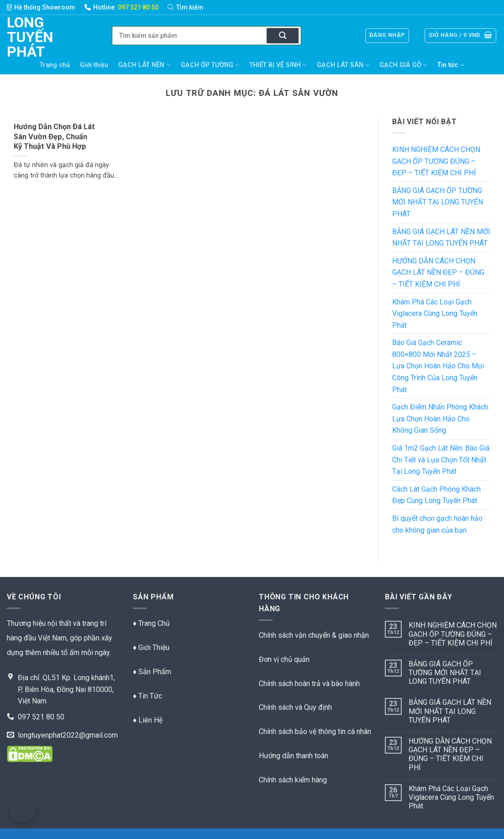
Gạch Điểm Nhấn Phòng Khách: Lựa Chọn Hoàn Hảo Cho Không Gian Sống (441, 419)
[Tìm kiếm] (190, 7)
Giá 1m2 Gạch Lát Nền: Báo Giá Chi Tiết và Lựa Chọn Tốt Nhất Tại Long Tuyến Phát (441, 460)
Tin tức (451, 65)
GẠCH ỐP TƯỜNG (210, 65)
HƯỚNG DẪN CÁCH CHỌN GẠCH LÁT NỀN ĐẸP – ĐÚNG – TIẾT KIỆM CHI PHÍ (438, 273)
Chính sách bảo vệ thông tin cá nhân (315, 732)
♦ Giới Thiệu (151, 648)
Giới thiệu (94, 65)
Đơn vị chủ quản (284, 659)
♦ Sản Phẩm (152, 672)
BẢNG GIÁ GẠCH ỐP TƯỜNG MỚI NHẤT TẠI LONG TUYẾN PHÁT (438, 202)
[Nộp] (283, 36)
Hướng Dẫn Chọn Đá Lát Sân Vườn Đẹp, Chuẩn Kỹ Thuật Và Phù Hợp (54, 136)
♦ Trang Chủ (151, 623)
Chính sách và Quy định (295, 707)
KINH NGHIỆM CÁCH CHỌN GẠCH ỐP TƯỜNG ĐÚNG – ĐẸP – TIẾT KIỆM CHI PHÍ (436, 161)
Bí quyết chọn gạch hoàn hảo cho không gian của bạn (437, 524)
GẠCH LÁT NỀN (144, 65)
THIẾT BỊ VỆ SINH (278, 65)
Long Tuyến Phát (21, 37)
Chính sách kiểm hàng (293, 780)
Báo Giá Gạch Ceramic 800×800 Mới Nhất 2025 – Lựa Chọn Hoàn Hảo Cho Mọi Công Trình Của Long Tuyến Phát (438, 366)
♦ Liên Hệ (148, 720)
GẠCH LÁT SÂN (343, 65)
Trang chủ (55, 65)
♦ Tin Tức (147, 696)
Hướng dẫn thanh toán (294, 756)
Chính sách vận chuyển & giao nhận (314, 635)
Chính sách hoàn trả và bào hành (309, 684)
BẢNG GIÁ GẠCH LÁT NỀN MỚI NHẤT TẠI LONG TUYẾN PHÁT (441, 238)
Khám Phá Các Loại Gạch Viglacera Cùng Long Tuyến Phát (435, 314)
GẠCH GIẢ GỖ (403, 65)
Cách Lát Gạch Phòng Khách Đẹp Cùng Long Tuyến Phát (436, 495)
